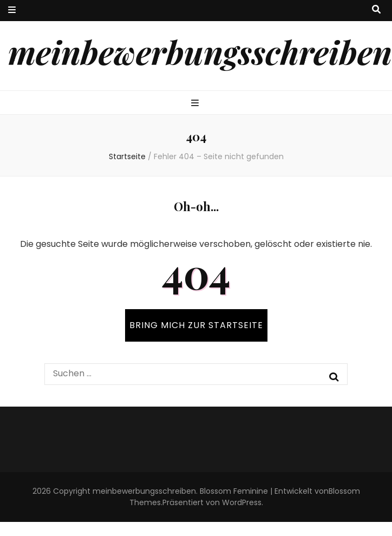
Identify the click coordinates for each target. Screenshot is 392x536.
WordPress (242, 502)
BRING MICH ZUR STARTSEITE (196, 325)
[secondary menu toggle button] (12, 11)
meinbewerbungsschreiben (200, 51)
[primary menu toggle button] (196, 104)
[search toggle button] (376, 10)
